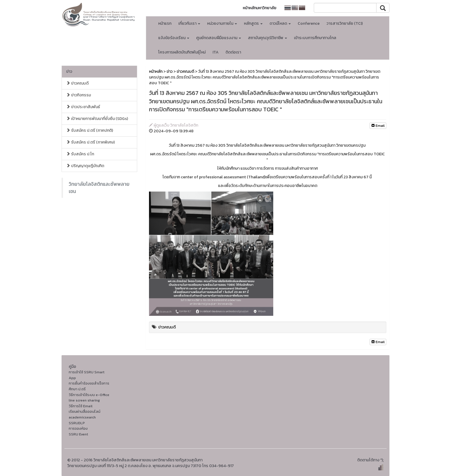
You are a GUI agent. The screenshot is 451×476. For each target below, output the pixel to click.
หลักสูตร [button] (253, 23)
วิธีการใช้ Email (81, 406)
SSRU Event (78, 434)
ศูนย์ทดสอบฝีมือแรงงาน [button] (219, 38)
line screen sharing (84, 400)
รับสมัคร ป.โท (80, 154)
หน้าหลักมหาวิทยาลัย (260, 8)
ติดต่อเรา (233, 52)
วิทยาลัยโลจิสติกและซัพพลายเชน (99, 188)
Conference (309, 23)
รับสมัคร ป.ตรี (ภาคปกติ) (90, 130)
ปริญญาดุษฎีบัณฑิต (85, 166)
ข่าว (69, 71)
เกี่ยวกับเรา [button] (189, 23)
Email (378, 126)
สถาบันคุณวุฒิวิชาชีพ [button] (267, 38)
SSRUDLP (77, 423)
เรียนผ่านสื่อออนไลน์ (85, 411)
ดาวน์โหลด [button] (280, 23)
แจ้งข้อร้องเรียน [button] (174, 38)
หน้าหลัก (156, 71)
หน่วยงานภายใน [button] (222, 23)
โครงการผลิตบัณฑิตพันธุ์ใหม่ (182, 52)
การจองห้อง (78, 428)
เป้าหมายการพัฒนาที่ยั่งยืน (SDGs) (97, 119)
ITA (216, 52)
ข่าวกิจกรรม (79, 95)
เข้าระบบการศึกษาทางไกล (315, 38)
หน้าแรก (165, 23)
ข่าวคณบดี (77, 83)
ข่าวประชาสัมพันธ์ (83, 107)
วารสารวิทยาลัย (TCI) (345, 23)
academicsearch (82, 417)
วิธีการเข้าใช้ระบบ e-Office (89, 395)
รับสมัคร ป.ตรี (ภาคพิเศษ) (90, 142)
